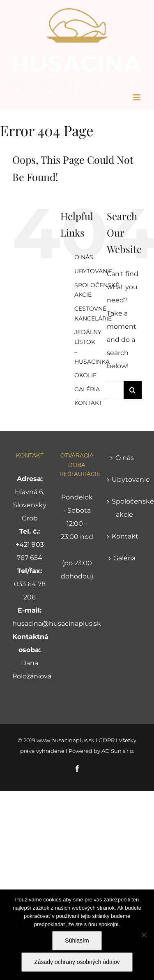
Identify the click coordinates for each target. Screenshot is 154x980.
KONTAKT (88, 403)
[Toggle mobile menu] (137, 97)
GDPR (107, 740)
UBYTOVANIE (93, 271)
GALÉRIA (87, 389)
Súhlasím (77, 941)
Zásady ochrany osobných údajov (77, 962)
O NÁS (84, 257)
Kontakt (125, 536)
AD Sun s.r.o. (118, 751)
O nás (125, 458)
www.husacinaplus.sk (66, 740)
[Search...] (115, 390)
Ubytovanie (125, 480)
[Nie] (144, 935)
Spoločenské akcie (125, 508)
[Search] (133, 390)
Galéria (124, 558)
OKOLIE (85, 375)
